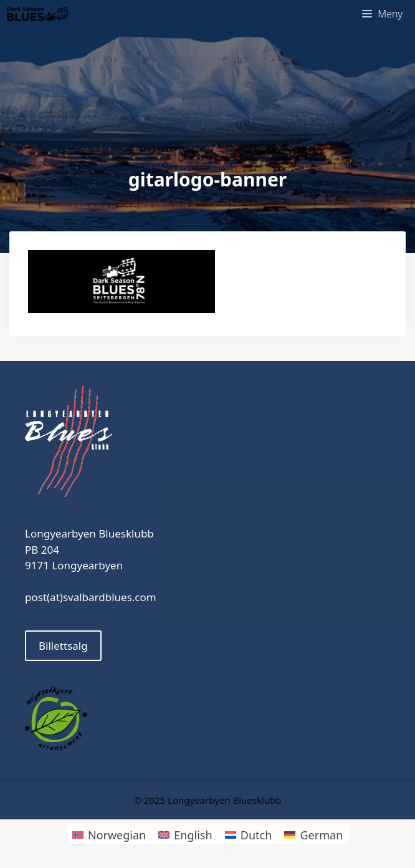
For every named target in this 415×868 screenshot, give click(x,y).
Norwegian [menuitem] (117, 835)
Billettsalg (63, 646)
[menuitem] (109, 834)
